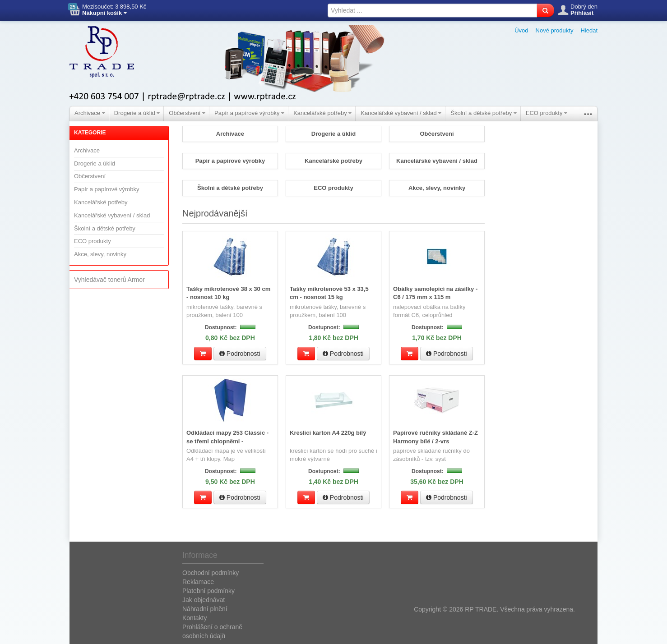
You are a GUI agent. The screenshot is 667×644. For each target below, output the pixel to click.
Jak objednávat (204, 599)
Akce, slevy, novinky (100, 254)
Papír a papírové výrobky (249, 113)
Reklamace (198, 581)
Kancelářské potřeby (322, 113)
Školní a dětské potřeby (483, 113)
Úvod (521, 30)
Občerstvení (187, 113)
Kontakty (195, 617)
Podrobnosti (240, 353)
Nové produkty (555, 30)
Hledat (589, 30)
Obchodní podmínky (211, 572)
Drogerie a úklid (137, 113)
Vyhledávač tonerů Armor (109, 280)
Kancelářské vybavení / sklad (401, 113)
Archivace (90, 113)
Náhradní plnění (205, 608)
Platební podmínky (208, 590)
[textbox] (432, 10)
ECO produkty (547, 113)
